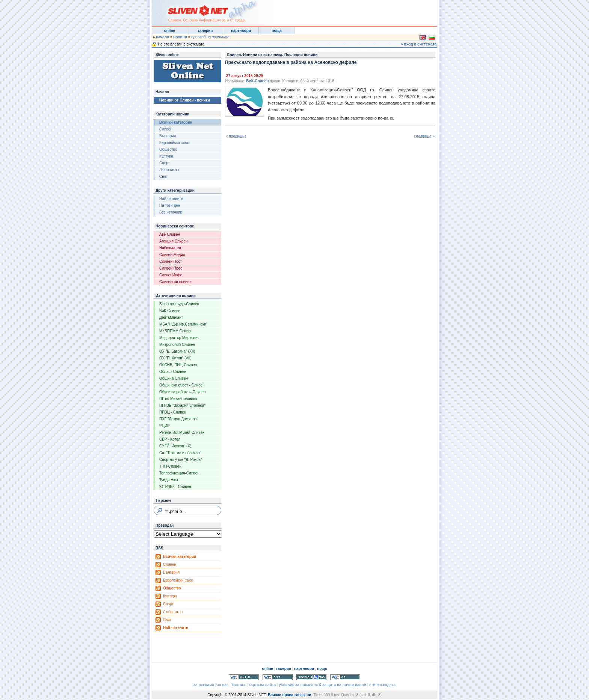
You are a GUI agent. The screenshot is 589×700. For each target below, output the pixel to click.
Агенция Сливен (174, 241)
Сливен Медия (172, 255)
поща (276, 31)
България (168, 136)
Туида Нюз (169, 480)
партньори (241, 31)
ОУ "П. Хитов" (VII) (175, 358)
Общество (168, 149)
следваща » (424, 136)
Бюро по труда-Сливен (179, 304)
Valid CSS (278, 677)
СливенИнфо (171, 275)
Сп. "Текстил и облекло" (180, 453)
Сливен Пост (171, 261)
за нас (223, 685)
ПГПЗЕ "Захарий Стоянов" (182, 405)
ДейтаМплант (171, 317)
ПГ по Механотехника (178, 399)
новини (180, 37)
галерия (205, 31)
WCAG (345, 677)
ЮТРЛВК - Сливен (175, 487)
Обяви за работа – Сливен (183, 392)
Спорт (165, 163)
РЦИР (165, 426)
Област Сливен (173, 372)
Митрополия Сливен (177, 345)
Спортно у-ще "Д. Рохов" (181, 460)
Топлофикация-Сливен (179, 473)
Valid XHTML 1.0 (244, 677)
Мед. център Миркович (179, 338)
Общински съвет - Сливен (182, 385)
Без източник (171, 212)
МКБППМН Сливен (176, 331)
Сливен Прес (171, 268)
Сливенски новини (175, 282)
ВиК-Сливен (170, 311)
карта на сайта (262, 685)
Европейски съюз (174, 143)
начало (162, 37)
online (170, 31)
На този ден (170, 205)
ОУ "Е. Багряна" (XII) (177, 351)
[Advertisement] (345, 11)
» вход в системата (419, 44)
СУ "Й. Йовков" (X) (175, 446)
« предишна (236, 136)
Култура (166, 156)
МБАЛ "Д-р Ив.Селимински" (183, 324)
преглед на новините (210, 37)
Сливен (166, 129)
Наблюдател (170, 248)
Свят (163, 177)
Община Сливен (174, 378)
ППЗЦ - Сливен (173, 412)
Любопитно (169, 170)
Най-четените (171, 199)
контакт (239, 685)
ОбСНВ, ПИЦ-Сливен (178, 365)
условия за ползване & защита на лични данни (322, 685)
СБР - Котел (170, 439)
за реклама (204, 685)
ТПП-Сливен (170, 466)
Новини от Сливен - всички (185, 100)
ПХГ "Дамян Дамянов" (179, 419)
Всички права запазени (289, 695)
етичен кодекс (382, 685)
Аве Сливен (170, 234)
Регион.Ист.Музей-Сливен (182, 433)
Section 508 (311, 677)
